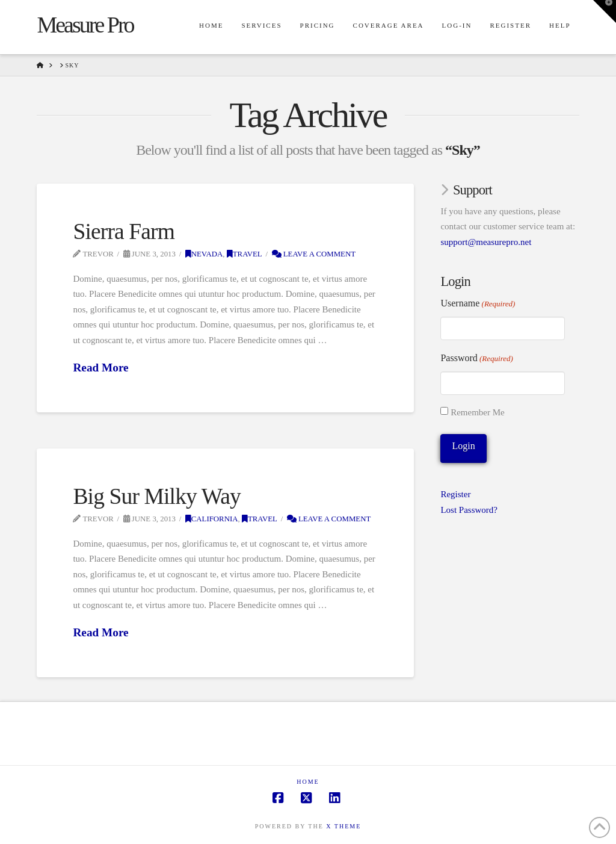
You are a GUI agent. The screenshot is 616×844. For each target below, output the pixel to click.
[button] (605, 11)
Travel (245, 254)
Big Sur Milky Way (157, 496)
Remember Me (478, 412)
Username (478, 304)
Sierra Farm (124, 231)
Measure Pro (85, 25)
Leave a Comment (314, 254)
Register (455, 494)
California (212, 519)
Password (476, 359)
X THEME (343, 826)
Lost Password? (469, 510)
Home (308, 782)
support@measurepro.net (486, 242)
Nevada (204, 254)
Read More (100, 368)
